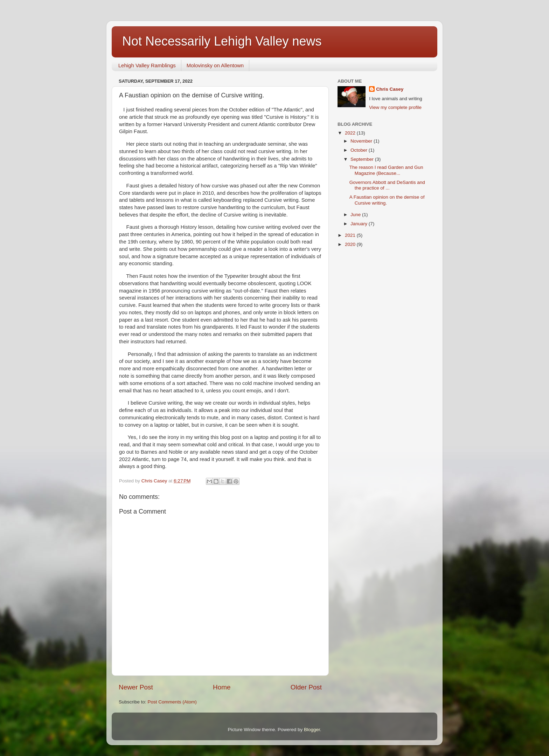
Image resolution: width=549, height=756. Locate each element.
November (362, 141)
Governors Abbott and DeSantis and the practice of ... (387, 185)
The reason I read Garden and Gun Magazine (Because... (386, 170)
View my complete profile (395, 107)
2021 (351, 235)
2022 (351, 133)
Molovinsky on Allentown (215, 65)
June (356, 215)
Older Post (306, 687)
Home (222, 687)
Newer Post (136, 687)
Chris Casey (390, 89)
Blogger (312, 730)
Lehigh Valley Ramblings (147, 65)
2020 (351, 244)
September (363, 159)
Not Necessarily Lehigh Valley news (222, 41)
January (360, 224)
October (360, 150)
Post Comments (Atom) (172, 702)
